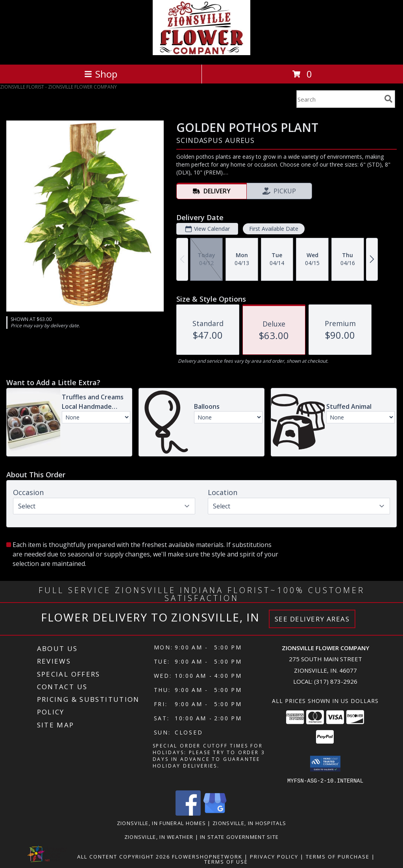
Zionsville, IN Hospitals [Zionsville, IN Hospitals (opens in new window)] (249, 823)
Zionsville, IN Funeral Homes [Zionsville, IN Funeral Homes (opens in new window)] (161, 823)
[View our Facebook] (188, 813)
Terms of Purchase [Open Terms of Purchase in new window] (338, 856)
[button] (325, 764)
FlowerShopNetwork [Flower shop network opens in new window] (207, 856)
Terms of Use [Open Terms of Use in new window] (226, 861)
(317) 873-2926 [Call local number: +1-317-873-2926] (336, 681)
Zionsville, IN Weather (159, 836)
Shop (101, 74)
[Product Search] (339, 99)
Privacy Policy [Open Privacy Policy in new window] (274, 856)
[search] (388, 99)
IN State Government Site (239, 836)
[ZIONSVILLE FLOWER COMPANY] (201, 53)
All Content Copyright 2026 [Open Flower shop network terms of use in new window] (124, 856)
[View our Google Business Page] (215, 813)
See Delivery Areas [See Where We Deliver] (312, 619)
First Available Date (274, 229)
